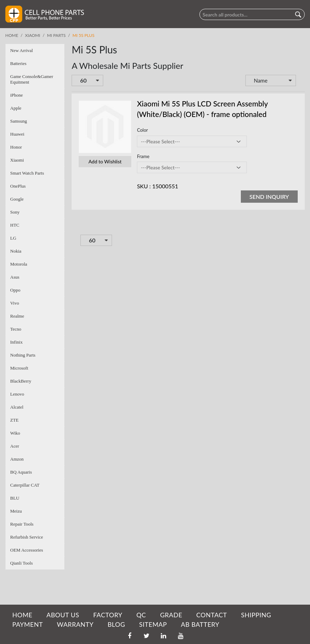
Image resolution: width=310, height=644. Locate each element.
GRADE (171, 615)
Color (142, 130)
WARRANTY (75, 624)
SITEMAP (153, 624)
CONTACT (212, 615)
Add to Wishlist (105, 161)
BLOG (116, 624)
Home (12, 35)
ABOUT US (63, 615)
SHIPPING (256, 615)
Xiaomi (32, 35)
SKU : (144, 186)
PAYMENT (28, 624)
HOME (22, 615)
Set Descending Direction (301, 81)
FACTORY (108, 615)
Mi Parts (56, 35)
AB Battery (200, 624)
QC (141, 615)
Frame (143, 156)
